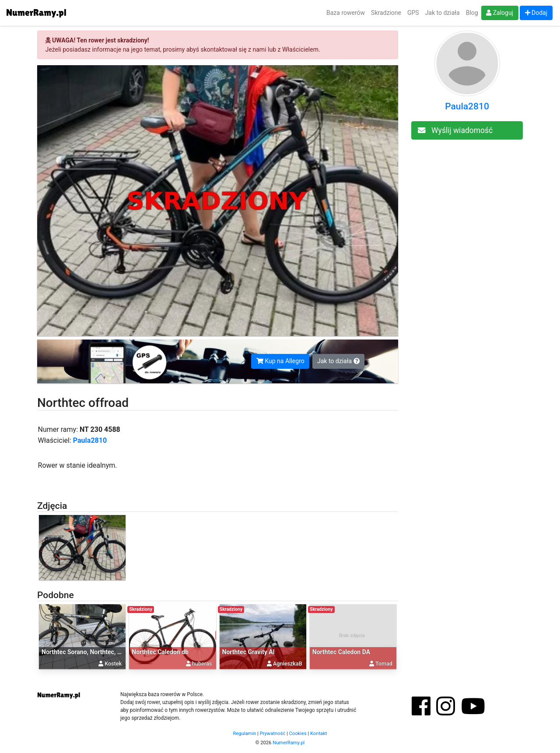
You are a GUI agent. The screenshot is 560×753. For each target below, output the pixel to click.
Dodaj (536, 13)
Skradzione (386, 13)
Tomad (384, 664)
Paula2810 (90, 440)
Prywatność (273, 734)
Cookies (298, 734)
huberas (202, 664)
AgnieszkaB (288, 664)
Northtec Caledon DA (341, 652)
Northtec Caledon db (160, 652)
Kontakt (319, 734)
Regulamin (245, 734)
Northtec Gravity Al (248, 652)
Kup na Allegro (280, 361)
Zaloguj (500, 13)
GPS (413, 13)
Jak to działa (443, 13)
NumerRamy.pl (289, 743)
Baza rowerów (346, 13)
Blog (472, 13)
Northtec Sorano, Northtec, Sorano (89, 652)
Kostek (113, 664)
